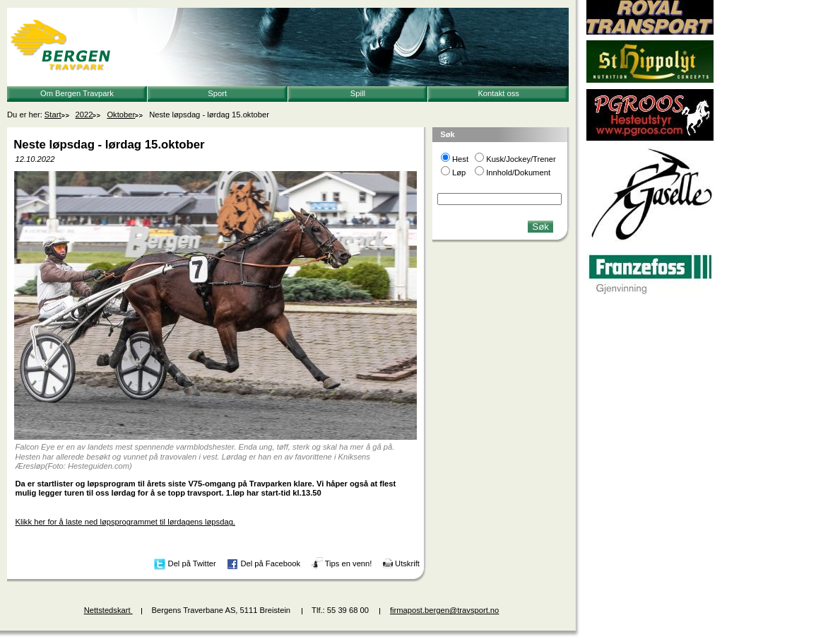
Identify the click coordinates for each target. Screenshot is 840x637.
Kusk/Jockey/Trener (521, 159)
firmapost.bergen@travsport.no (444, 610)
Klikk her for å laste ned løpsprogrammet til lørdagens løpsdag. (125, 522)
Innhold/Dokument (518, 173)
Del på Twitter (192, 563)
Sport (217, 93)
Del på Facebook (270, 563)
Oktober (121, 115)
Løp (459, 173)
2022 (84, 115)
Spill (358, 93)
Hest (460, 159)
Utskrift (407, 563)
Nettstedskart (108, 610)
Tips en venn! (349, 563)
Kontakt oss (498, 93)
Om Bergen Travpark (77, 93)
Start (53, 115)
